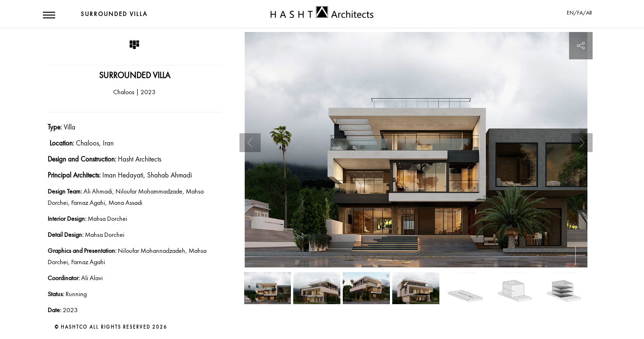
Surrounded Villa (114, 14)
